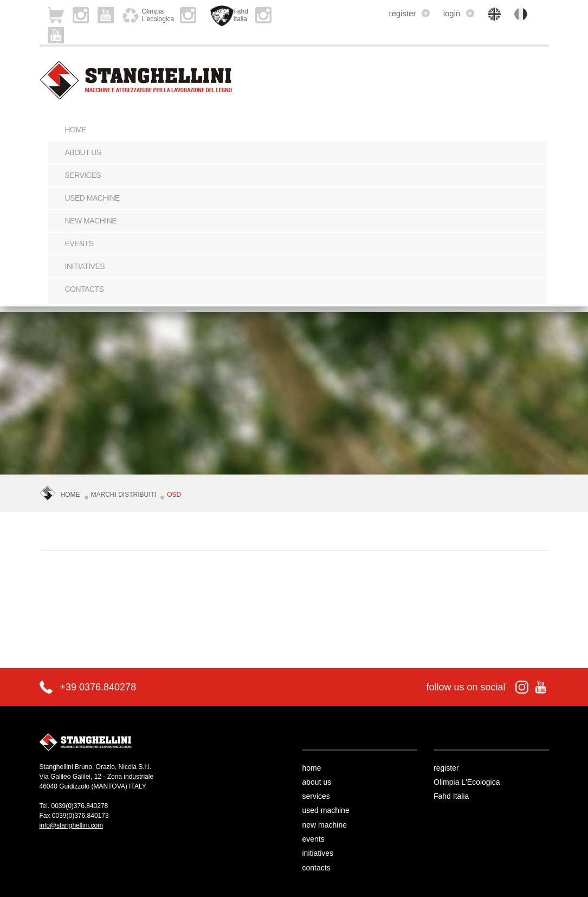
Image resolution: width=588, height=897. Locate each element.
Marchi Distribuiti (124, 495)
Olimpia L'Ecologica (467, 782)
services (83, 175)
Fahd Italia (451, 796)
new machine (91, 221)
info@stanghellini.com (72, 825)
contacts (85, 289)
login (459, 13)
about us (83, 152)
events (79, 244)
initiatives (85, 266)
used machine (92, 198)
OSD (174, 495)
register (409, 13)
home (312, 768)
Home (76, 130)
